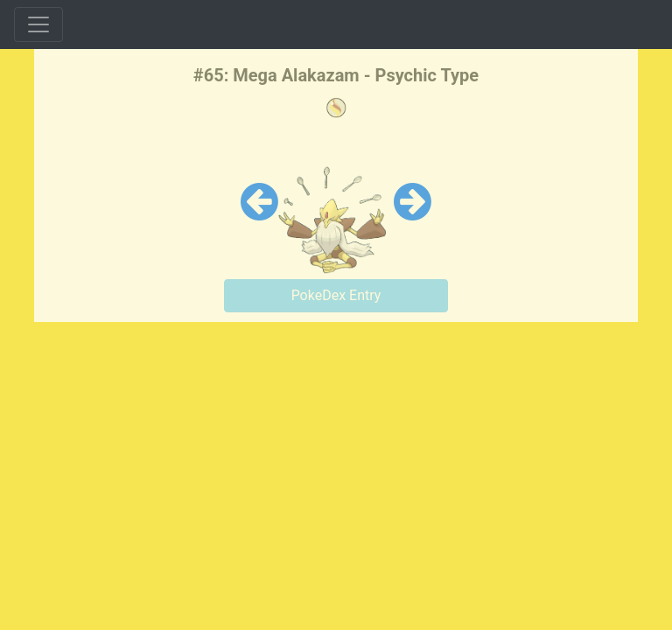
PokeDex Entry (336, 295)
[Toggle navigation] (38, 24)
